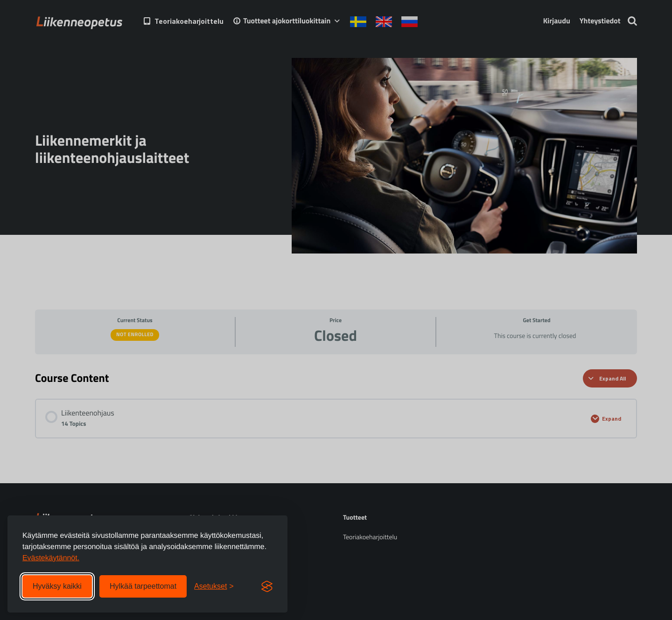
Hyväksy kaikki (57, 586)
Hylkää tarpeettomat (143, 586)
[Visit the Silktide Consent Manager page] (267, 586)
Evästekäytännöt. (51, 558)
